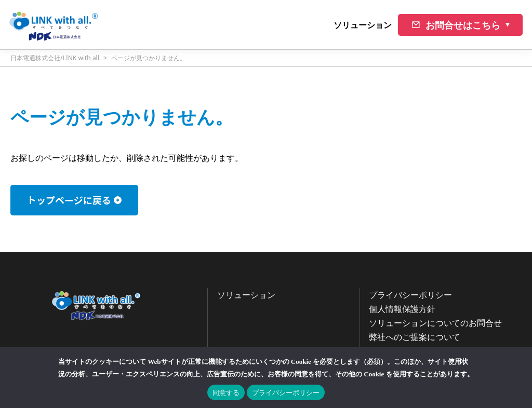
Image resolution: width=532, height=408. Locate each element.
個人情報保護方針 (402, 309)
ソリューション (363, 25)
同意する (226, 393)
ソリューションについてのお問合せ (435, 323)
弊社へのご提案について (415, 337)
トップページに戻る (69, 200)
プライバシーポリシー (410, 295)
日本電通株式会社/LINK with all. (56, 58)
